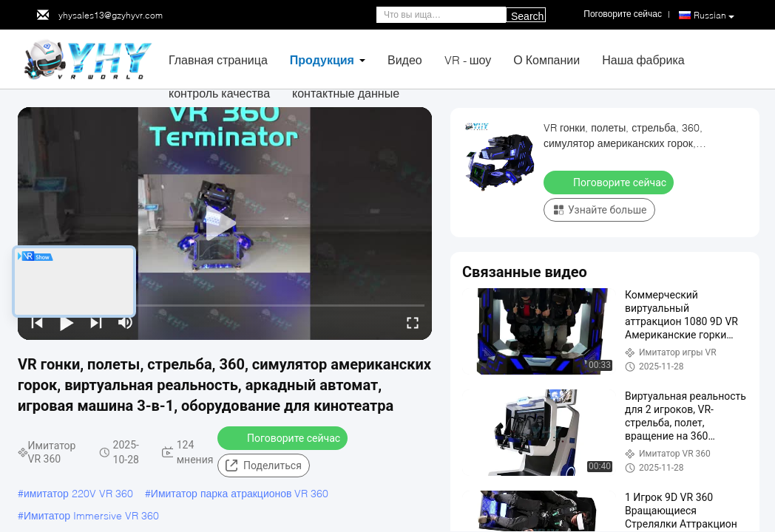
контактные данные (346, 93)
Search (527, 16)
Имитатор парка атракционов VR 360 (240, 493)
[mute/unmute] (126, 322)
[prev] (37, 322)
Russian (714, 16)
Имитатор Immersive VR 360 (91, 515)
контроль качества (219, 93)
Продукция (322, 59)
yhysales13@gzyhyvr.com (111, 15)
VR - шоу (468, 59)
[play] (225, 224)
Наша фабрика (643, 59)
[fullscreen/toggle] (413, 322)
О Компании (546, 59)
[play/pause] (67, 322)
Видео (405, 59)
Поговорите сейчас (284, 437)
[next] (96, 322)
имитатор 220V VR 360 (78, 493)
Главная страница (218, 59)
